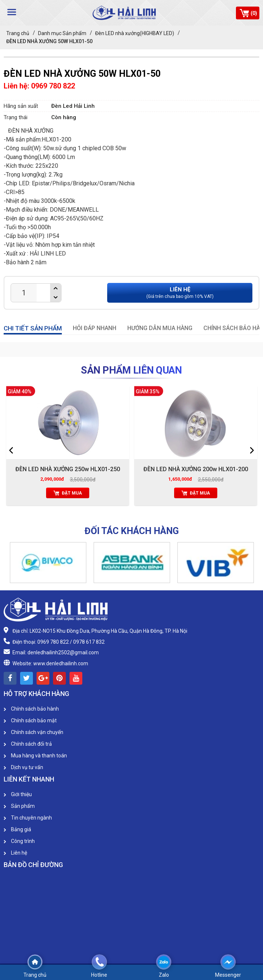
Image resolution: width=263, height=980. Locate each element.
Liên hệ (15, 853)
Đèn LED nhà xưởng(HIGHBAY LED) (135, 33)
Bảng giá (17, 829)
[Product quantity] (24, 293)
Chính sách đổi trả (28, 744)
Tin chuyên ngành (28, 818)
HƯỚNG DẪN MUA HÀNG (160, 328)
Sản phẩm (19, 806)
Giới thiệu (18, 794)
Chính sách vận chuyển (33, 732)
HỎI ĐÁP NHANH (95, 328)
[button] (12, 565)
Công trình (19, 841)
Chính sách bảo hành (31, 709)
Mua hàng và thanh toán (35, 756)
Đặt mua (68, 493)
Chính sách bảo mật (30, 720)
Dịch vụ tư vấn (23, 767)
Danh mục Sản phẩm (62, 33)
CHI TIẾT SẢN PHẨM (33, 328)
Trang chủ (18, 33)
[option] (68, 448)
